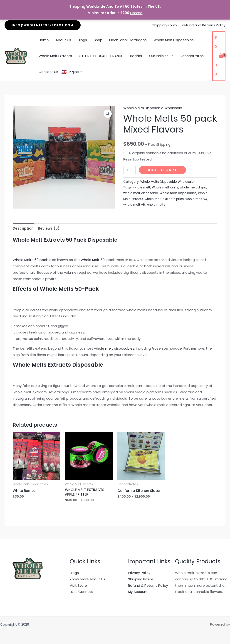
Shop (98, 40)
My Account (138, 592)
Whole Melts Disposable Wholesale (153, 108)
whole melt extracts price (164, 199)
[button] (43, 25)
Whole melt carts (165, 187)
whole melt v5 (134, 205)
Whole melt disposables (178, 193)
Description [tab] (23, 228)
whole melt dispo (193, 187)
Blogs (82, 40)
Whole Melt (90, 260)
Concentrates (192, 56)
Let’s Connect (82, 592)
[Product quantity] (129, 170)
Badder (136, 56)
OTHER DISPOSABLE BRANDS (101, 56)
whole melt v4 (197, 199)
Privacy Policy (139, 573)
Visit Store (78, 585)
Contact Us (48, 72)
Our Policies (159, 56)
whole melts (156, 205)
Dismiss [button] (136, 13)
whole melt (142, 187)
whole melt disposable (141, 193)
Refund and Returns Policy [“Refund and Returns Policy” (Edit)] (204, 25)
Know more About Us (87, 579)
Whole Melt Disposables (174, 40)
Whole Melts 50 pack (30, 260)
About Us (63, 40)
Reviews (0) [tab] (49, 228)
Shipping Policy (165, 25)
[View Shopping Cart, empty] (219, 56)
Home (44, 40)
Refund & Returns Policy (148, 585)
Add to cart (162, 170)
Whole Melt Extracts (55, 56)
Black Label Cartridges (128, 40)
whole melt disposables (114, 348)
